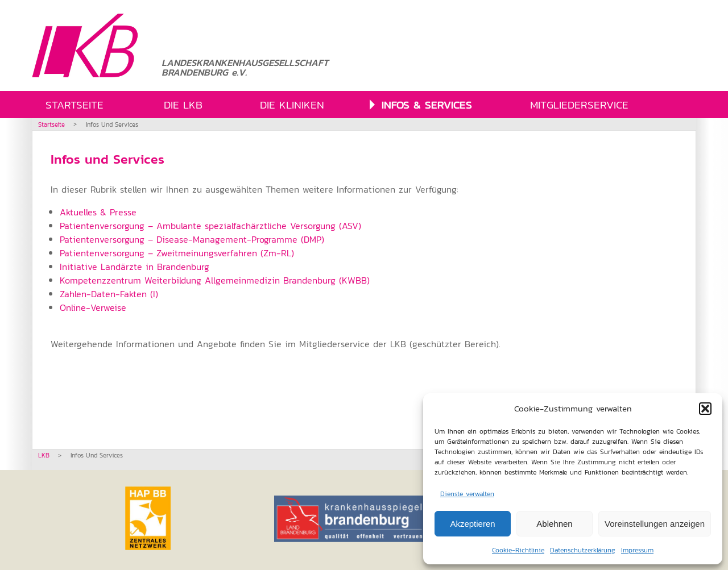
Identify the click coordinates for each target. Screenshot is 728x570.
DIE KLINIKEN (292, 105)
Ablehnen (554, 524)
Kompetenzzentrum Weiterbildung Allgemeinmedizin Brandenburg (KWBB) (215, 280)
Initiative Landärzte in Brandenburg (135, 267)
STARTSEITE (75, 105)
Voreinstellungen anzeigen (655, 524)
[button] (705, 409)
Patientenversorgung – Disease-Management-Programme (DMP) (192, 239)
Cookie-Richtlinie (518, 550)
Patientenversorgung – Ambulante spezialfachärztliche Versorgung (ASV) (210, 226)
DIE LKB (183, 105)
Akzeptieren (472, 524)
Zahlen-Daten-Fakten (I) (109, 294)
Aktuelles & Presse (98, 212)
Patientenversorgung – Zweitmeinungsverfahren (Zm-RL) (177, 253)
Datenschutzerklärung (583, 550)
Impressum (637, 550)
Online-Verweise (93, 307)
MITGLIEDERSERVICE (579, 105)
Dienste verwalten (467, 494)
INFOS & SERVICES (427, 105)
